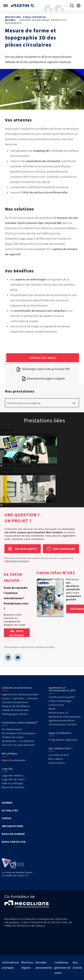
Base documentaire (14, 760)
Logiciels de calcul (13, 779)
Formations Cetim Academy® (20, 723)
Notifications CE (58, 713)
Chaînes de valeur (13, 737)
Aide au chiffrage (12, 783)
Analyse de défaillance (16, 706)
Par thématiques (12, 729)
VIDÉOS (7, 818)
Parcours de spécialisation (18, 745)
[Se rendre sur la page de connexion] (78, 6)
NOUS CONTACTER (14, 842)
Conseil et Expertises (15, 702)
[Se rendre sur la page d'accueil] (23, 6)
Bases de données (13, 787)
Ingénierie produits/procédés (20, 694)
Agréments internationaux (65, 717)
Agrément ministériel (62, 720)
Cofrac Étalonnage (60, 701)
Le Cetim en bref (59, 755)
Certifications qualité (62, 697)
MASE (52, 709)
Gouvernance (57, 763)
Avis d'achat (77, 965)
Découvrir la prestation (16, 466)
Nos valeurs (56, 759)
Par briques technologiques (19, 733)
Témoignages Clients (15, 714)
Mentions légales (27, 965)
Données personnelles (44, 965)
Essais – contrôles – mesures (20, 698)
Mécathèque (10, 753)
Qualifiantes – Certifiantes (18, 741)
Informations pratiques (17, 561)
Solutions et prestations (17, 688)
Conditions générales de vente (62, 968)
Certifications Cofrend (63, 724)
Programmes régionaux (63, 740)
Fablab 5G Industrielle (15, 710)
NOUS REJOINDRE (13, 834)
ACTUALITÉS (10, 810)
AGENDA (7, 803)
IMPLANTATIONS (13, 826)
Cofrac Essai (56, 705)
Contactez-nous (43, 358)
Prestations (13, 17)
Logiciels (7, 769)
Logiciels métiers (13, 775)
